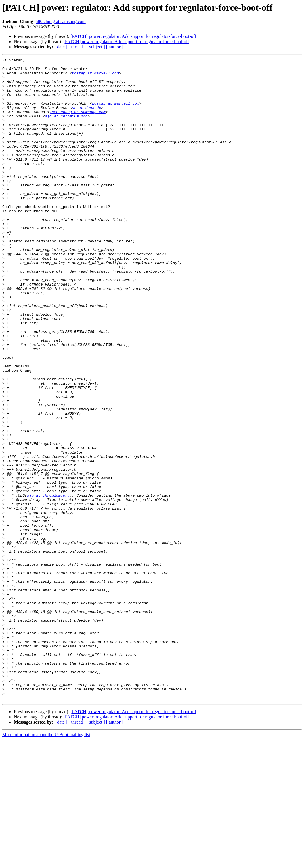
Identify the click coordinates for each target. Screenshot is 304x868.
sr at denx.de (86, 118)
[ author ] (115, 47)
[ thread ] (77, 47)
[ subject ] (96, 47)
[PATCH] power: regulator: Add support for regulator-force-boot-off (133, 36)
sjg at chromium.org (66, 128)
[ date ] (61, 47)
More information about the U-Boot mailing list (46, 863)
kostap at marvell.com (95, 76)
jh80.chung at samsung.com (60, 21)
